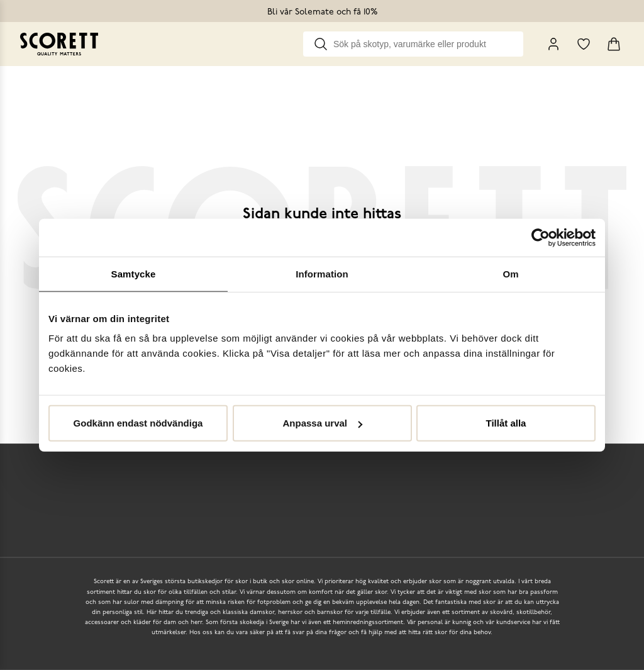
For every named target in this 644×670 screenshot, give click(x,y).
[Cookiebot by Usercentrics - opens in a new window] (541, 237)
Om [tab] (510, 273)
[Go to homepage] (61, 44)
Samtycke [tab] (134, 273)
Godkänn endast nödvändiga (138, 423)
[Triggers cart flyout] (614, 44)
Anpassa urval (322, 423)
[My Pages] (553, 44)
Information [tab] (322, 273)
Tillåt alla (506, 423)
